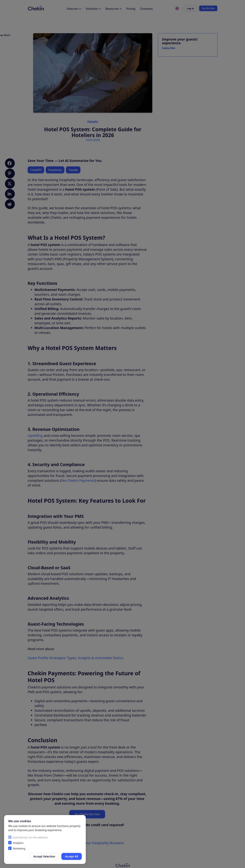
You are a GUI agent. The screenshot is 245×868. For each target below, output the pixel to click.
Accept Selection (44, 856)
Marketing (19, 848)
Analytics (18, 843)
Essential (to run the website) (30, 837)
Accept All (72, 856)
